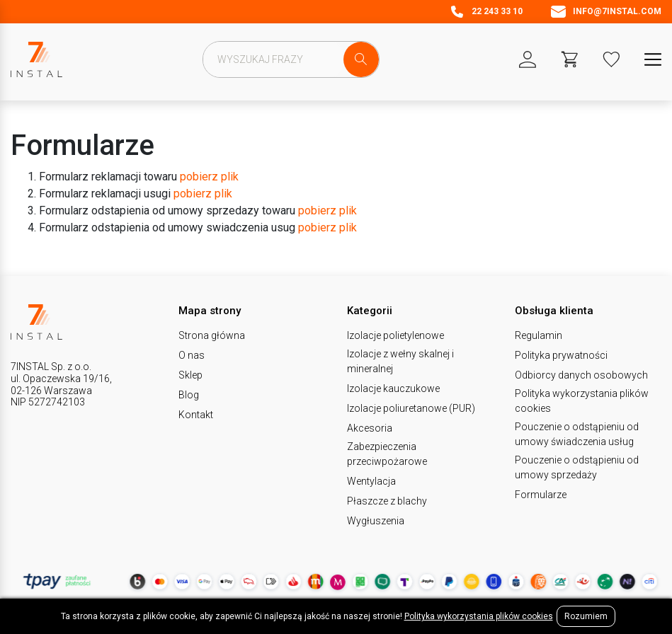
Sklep (190, 375)
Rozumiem (586, 616)
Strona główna (212, 335)
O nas (192, 355)
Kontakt (196, 415)
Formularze (541, 495)
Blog (189, 395)
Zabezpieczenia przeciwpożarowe (387, 454)
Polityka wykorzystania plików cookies (582, 401)
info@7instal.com (606, 12)
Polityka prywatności (561, 355)
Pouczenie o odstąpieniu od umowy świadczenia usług (577, 434)
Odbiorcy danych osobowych (581, 375)
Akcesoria (370, 428)
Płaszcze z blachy (387, 501)
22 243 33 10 (486, 12)
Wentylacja (371, 481)
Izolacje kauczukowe (393, 388)
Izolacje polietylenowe (395, 335)
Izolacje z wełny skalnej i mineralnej (400, 361)
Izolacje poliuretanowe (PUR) (411, 408)
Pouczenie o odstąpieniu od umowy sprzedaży (577, 467)
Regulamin (539, 335)
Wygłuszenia (376, 521)
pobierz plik (209, 177)
